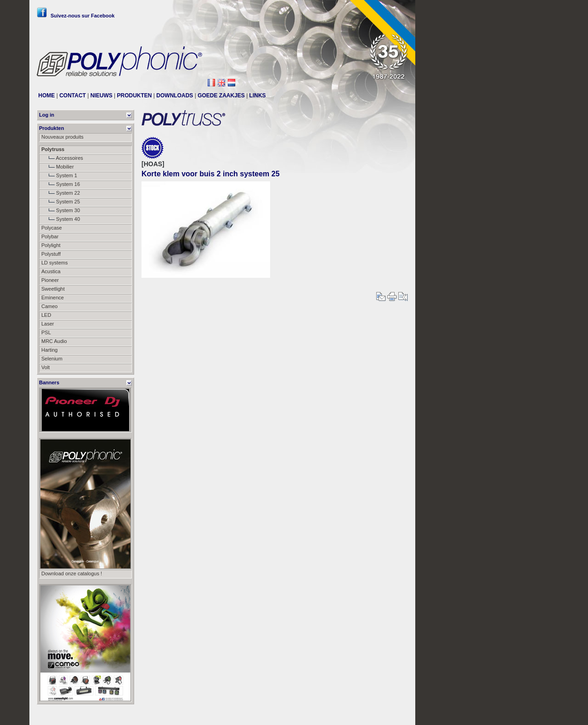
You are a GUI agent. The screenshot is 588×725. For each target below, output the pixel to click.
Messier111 (395, 714)
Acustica (51, 271)
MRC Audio (54, 341)
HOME (46, 96)
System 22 (61, 193)
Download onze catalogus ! (72, 573)
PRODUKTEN (135, 96)
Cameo (49, 306)
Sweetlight (53, 289)
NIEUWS (102, 96)
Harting (49, 350)
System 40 (61, 219)
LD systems (54, 263)
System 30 (61, 210)
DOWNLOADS (175, 96)
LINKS (258, 96)
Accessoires (62, 158)
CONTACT (73, 96)
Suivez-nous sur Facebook (76, 16)
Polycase (52, 228)
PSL (46, 332)
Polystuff (51, 254)
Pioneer (50, 280)
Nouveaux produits (62, 137)
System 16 (61, 184)
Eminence (53, 298)
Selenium (52, 359)
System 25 (61, 202)
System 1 (59, 175)
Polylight (51, 245)
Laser (48, 324)
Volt (45, 367)
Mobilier (58, 167)
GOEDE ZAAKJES (221, 96)
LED (46, 315)
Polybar (50, 236)
